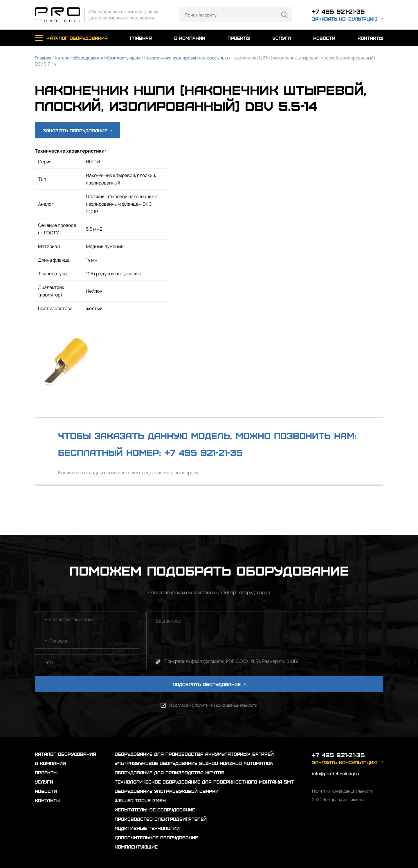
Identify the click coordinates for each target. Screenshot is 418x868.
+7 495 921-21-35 (338, 11)
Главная (43, 58)
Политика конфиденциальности (343, 791)
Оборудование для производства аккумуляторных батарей (194, 754)
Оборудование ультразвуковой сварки (167, 791)
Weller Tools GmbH (140, 800)
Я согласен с (213, 705)
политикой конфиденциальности (226, 705)
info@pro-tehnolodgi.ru (336, 774)
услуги (282, 38)
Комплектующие (124, 58)
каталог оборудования (77, 38)
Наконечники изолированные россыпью (186, 58)
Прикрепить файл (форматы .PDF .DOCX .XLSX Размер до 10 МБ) (231, 661)
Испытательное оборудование (155, 810)
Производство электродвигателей (161, 819)
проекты (239, 38)
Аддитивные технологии (147, 828)
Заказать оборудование (78, 130)
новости (324, 38)
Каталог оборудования (79, 58)
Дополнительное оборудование (156, 837)
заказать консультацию (345, 19)
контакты (370, 38)
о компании (190, 38)
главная (141, 38)
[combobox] (42, 641)
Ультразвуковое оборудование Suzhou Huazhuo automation (194, 763)
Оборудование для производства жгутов (170, 772)
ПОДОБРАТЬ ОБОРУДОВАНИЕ (209, 684)
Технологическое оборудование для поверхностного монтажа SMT (204, 782)
